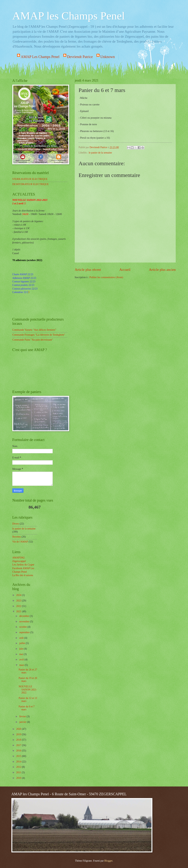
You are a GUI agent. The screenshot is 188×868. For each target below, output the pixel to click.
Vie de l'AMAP (20, 542)
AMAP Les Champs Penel (40, 57)
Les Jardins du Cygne (23, 565)
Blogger (108, 861)
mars (22, 665)
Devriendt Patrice (80, 57)
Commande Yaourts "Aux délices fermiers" (34, 330)
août (22, 638)
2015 (19, 756)
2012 (19, 767)
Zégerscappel (19, 561)
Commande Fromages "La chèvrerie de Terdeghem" (39, 335)
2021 (19, 611)
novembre (25, 622)
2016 (19, 751)
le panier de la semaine (100, 153)
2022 (19, 606)
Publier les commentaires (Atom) (106, 277)
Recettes (17, 537)
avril (22, 660)
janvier (23, 722)
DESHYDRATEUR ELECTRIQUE (30, 184)
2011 (19, 772)
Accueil (125, 270)
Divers (16, 524)
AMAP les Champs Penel (69, 16)
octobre (23, 627)
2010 (19, 778)
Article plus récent (88, 270)
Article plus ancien (162, 270)
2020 (19, 729)
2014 (19, 762)
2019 (19, 734)
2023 (19, 601)
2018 (19, 740)
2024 (19, 595)
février (23, 716)
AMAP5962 (18, 558)
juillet (23, 643)
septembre (25, 632)
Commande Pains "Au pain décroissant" (33, 340)
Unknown (107, 57)
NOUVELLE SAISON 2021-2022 (28, 690)
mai (21, 654)
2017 (19, 745)
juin (22, 649)
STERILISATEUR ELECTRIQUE (30, 179)
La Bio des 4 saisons (23, 575)
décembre (25, 616)
